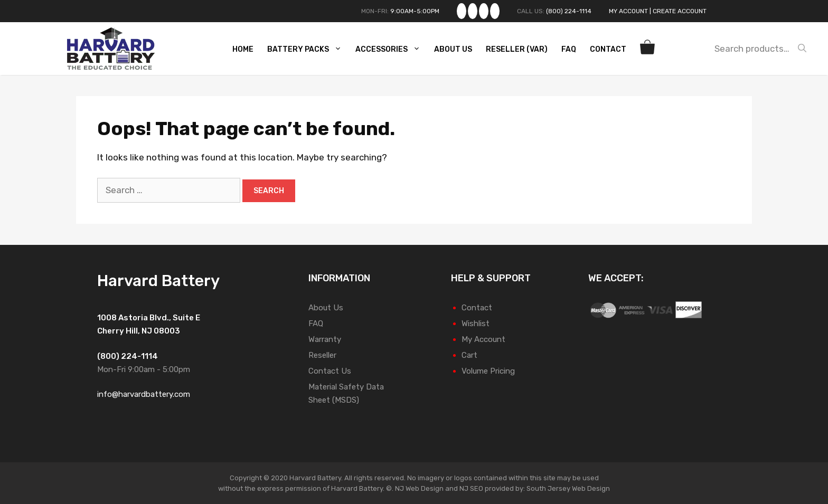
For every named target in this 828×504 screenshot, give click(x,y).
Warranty (325, 339)
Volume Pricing (488, 371)
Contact (608, 49)
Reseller (322, 355)
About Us (453, 49)
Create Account (680, 11)
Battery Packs (309, 50)
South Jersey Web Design (568, 488)
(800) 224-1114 (569, 11)
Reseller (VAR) (517, 49)
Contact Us (330, 371)
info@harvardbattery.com (144, 394)
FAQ (569, 49)
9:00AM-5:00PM (415, 11)
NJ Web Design (418, 488)
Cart (469, 355)
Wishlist (476, 324)
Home (243, 49)
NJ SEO (471, 488)
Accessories (392, 50)
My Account (628, 11)
